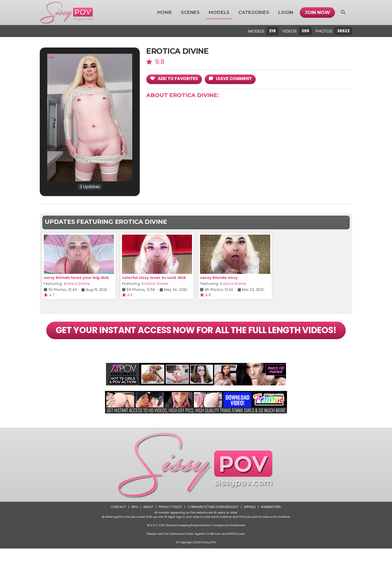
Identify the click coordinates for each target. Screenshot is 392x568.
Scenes (190, 13)
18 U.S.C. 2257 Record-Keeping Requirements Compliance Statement (196, 545)
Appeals (250, 526)
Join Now (317, 13)
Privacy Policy (170, 526)
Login (286, 13)
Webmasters (271, 526)
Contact (118, 526)
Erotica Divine (77, 284)
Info (134, 526)
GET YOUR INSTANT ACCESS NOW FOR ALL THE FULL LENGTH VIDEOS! (196, 340)
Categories (254, 13)
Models (219, 13)
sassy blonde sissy (219, 277)
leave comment (232, 79)
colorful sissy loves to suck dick (154, 277)
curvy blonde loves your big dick (76, 277)
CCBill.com (213, 553)
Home (165, 13)
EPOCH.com (236, 553)
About (148, 526)
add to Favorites (175, 79)
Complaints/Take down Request (213, 526)
